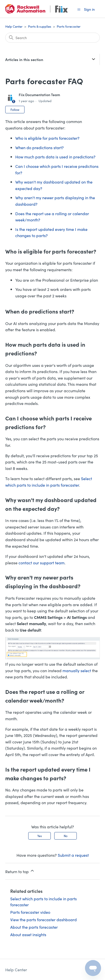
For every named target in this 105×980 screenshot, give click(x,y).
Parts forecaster (69, 26)
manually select (77, 670)
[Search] (52, 38)
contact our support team (41, 563)
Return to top (20, 871)
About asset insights (28, 934)
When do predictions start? (39, 147)
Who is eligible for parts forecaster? (47, 138)
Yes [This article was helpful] (39, 836)
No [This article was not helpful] (66, 836)
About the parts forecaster (34, 927)
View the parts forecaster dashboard (43, 919)
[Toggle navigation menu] (79, 9)
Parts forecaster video (30, 912)
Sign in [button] (89, 9)
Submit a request (73, 855)
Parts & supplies (40, 26)
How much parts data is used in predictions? (55, 157)
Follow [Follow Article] (15, 109)
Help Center (14, 26)
